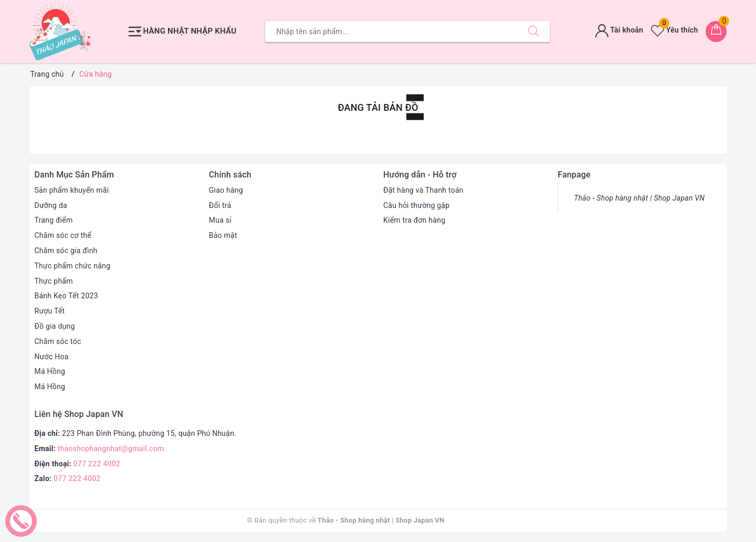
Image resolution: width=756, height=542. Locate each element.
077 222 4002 (97, 464)
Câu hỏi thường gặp (416, 205)
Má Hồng (50, 371)
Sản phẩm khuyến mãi (72, 190)
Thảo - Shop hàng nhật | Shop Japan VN (639, 198)
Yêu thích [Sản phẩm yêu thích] (674, 30)
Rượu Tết (50, 311)
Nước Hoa (52, 357)
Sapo (501, 520)
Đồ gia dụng (55, 326)
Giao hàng (226, 190)
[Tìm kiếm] (533, 32)
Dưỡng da (51, 205)
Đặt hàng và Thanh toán (423, 190)
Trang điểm (54, 220)
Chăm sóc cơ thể (63, 235)
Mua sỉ (220, 220)
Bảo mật (223, 235)
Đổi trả (220, 205)
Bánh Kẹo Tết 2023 (66, 296)
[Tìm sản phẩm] (391, 32)
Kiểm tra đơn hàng (414, 220)
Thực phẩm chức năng (73, 266)
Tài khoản (619, 30)
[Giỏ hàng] (716, 32)
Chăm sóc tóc (58, 341)
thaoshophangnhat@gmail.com (111, 449)
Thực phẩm (54, 281)
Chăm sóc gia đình (66, 251)
